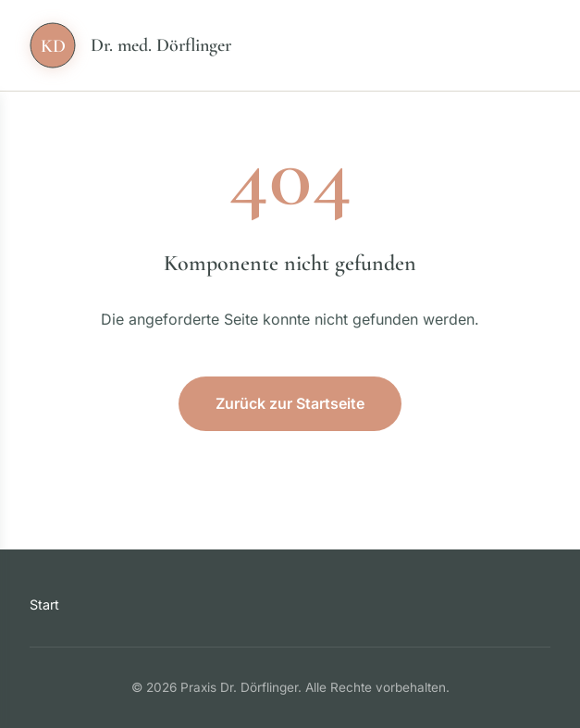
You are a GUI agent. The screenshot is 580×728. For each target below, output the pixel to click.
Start (44, 605)
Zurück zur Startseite (290, 403)
